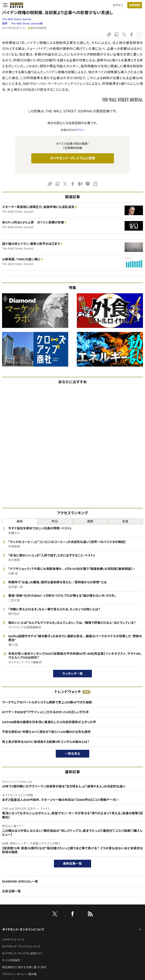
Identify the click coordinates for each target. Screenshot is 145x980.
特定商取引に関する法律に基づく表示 (24, 967)
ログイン (118, 5)
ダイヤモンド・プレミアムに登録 (72, 158)
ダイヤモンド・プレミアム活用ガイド (22, 953)
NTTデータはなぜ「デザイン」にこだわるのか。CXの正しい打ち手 (45, 712)
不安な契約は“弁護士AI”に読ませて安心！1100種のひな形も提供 (46, 732)
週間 (90, 521)
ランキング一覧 (73, 674)
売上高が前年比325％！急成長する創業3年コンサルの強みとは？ (46, 742)
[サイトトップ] (15, 5)
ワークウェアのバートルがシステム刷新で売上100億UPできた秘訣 (47, 702)
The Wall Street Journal (17, 19)
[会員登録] (135, 5)
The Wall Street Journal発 (27, 24)
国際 (5, 24)
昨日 (55, 521)
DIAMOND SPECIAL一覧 (20, 881)
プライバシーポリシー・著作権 (19, 974)
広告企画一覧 (11, 891)
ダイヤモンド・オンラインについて (23, 930)
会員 (125, 521)
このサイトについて (13, 940)
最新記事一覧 (72, 863)
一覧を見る (73, 754)
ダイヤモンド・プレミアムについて (21, 947)
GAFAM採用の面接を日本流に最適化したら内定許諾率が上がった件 (49, 722)
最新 (20, 521)
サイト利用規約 (11, 960)
